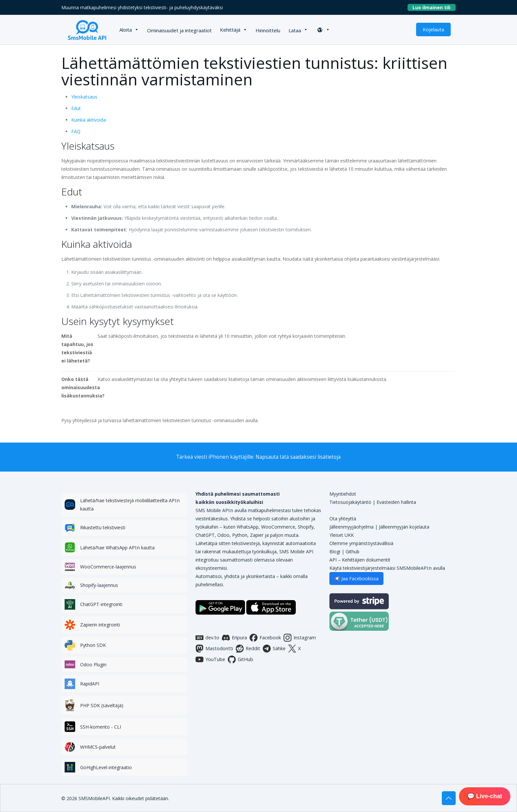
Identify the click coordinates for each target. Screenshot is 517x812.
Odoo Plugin (93, 665)
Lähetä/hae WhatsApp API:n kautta (117, 548)
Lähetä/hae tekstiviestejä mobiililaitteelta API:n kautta (130, 505)
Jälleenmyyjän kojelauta (404, 527)
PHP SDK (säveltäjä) (102, 705)
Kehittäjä (230, 30)
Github (352, 551)
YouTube (210, 659)
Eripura (234, 638)
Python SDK (93, 645)
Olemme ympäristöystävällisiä (361, 543)
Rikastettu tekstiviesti (103, 527)
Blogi (335, 551)
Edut (76, 108)
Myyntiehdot (343, 494)
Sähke (274, 649)
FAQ (76, 131)
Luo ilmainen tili (434, 7)
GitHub (241, 659)
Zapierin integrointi (100, 625)
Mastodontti (214, 649)
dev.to (207, 638)
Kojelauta (433, 29)
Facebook (265, 638)
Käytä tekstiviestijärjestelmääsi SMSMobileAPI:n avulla (387, 568)
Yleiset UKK (342, 535)
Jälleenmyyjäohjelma (351, 527)
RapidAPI (90, 684)
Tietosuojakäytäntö (350, 502)
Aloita (126, 30)
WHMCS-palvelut (98, 747)
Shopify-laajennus (99, 585)
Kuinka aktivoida (89, 120)
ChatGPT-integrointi (101, 604)
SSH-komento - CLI (101, 727)
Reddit (248, 649)
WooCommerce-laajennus (108, 567)
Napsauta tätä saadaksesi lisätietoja (298, 457)
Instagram (300, 638)
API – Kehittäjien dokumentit (360, 560)
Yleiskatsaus (84, 97)
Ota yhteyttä (343, 519)
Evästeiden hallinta (396, 502)
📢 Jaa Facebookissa (356, 579)
